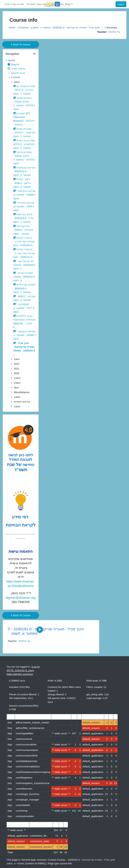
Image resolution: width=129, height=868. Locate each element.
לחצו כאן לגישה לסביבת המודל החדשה (21, 460)
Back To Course (21, 44)
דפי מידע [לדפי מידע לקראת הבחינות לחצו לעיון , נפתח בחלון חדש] (21, 517)
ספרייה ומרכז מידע (14, 4)
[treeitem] (21, 60)
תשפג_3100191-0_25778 (20, 670)
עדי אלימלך (24, 641)
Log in (121, 4)
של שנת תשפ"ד (17, 467)
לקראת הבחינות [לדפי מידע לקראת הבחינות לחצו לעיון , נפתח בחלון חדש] (21, 525)
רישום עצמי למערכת (38, 4)
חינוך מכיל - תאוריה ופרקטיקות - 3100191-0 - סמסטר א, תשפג (48, 631)
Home (12, 28)
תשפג (35, 28)
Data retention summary (20, 674)
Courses (24, 28)
